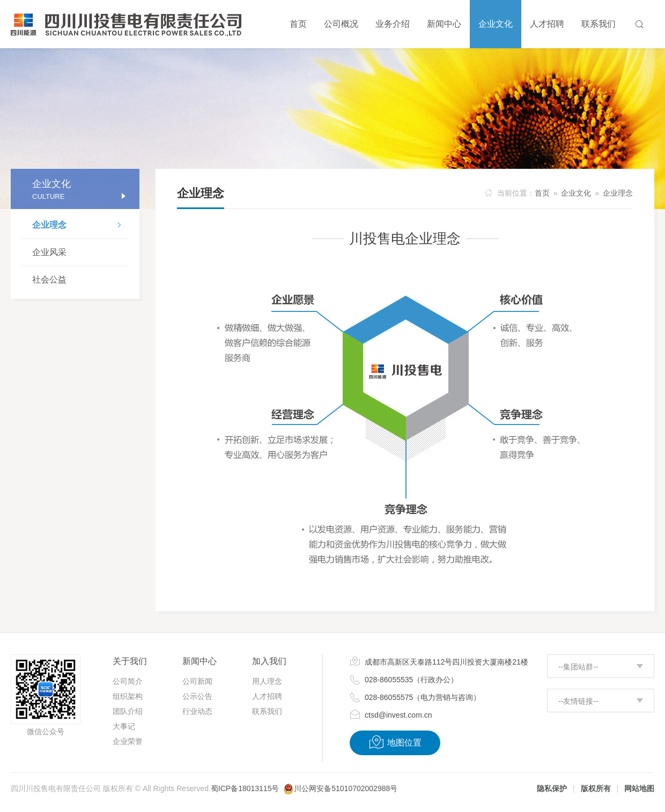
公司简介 (128, 681)
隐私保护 (552, 788)
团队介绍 (128, 711)
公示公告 (197, 696)
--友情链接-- (578, 701)
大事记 (124, 726)
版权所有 (596, 788)
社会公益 (49, 280)
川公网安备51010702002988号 (346, 788)
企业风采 (49, 252)
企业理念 (80, 226)
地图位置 (395, 742)
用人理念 (267, 681)
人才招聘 (267, 696)
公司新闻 (197, 681)
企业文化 (576, 193)
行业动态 (197, 711)
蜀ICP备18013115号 (245, 788)
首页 (542, 193)
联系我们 (267, 711)
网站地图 (639, 788)
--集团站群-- (578, 667)
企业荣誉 (128, 741)
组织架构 (128, 696)
